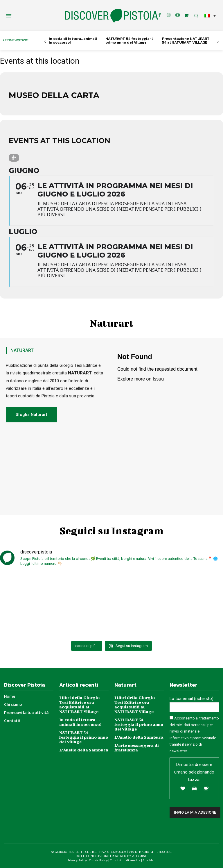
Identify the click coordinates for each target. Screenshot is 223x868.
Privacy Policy (77, 860)
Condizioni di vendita (125, 860)
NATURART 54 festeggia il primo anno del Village (129, 40)
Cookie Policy (98, 860)
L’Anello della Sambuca (84, 750)
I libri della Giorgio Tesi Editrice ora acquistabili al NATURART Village (79, 704)
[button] (210, 16)
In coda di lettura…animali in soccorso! (73, 40)
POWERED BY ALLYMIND (130, 856)
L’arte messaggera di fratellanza (137, 748)
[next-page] (218, 42)
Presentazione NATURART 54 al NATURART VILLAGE (186, 40)
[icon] (186, 15)
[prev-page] (45, 42)
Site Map (149, 860)
